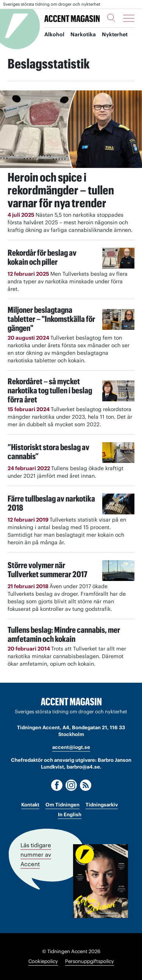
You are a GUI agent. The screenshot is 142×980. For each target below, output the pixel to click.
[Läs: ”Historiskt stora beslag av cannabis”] (118, 453)
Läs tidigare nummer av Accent (36, 855)
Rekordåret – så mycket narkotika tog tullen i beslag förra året (50, 390)
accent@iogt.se (71, 747)
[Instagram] (71, 785)
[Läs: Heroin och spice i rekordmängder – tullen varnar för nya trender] (71, 129)
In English (70, 815)
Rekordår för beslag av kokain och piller (42, 257)
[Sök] (111, 18)
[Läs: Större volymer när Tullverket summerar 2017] (118, 571)
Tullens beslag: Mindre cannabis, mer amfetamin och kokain (64, 634)
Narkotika (83, 34)
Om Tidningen (62, 805)
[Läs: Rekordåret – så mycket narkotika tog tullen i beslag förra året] (118, 391)
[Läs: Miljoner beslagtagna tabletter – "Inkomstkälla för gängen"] (118, 319)
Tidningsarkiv (102, 805)
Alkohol (54, 34)
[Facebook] (57, 785)
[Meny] (129, 18)
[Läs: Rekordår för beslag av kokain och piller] (118, 258)
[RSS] (86, 785)
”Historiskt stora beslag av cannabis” (48, 452)
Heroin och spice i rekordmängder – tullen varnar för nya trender (61, 190)
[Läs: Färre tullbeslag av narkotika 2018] (118, 504)
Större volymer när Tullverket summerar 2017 (48, 570)
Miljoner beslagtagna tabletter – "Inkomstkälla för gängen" (51, 319)
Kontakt (30, 805)
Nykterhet (115, 34)
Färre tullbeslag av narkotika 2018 (51, 503)
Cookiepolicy (43, 961)
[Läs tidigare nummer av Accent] (101, 881)
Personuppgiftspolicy (90, 961)
